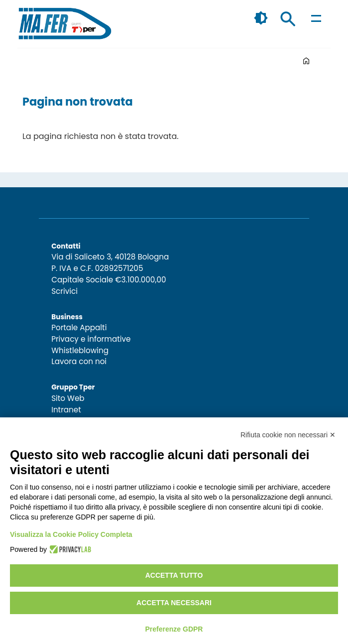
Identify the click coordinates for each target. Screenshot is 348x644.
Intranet (66, 410)
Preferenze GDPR (174, 629)
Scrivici (64, 291)
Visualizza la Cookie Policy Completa (71, 534)
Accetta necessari (174, 603)
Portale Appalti (79, 327)
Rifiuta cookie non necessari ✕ (288, 435)
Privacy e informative (91, 339)
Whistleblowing (80, 350)
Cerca (288, 19)
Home (306, 61)
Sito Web (68, 398)
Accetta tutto (174, 575)
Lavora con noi (79, 361)
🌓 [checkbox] (261, 18)
